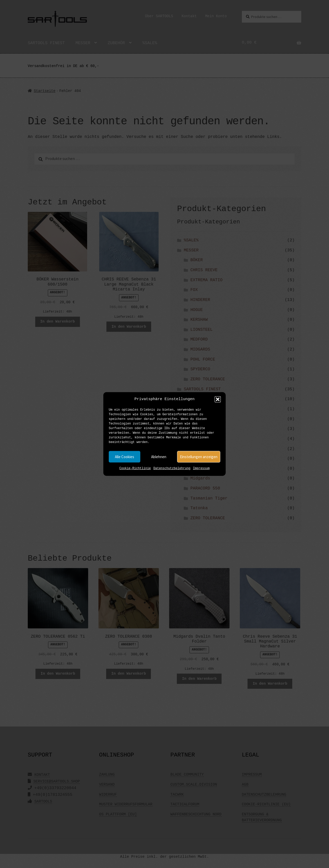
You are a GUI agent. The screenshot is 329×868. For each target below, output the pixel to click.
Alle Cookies (125, 457)
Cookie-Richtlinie (135, 469)
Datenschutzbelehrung (172, 469)
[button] (218, 399)
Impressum (201, 469)
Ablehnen (159, 457)
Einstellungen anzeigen (199, 457)
